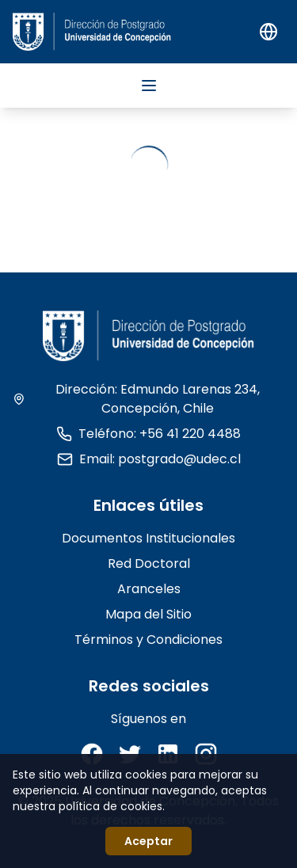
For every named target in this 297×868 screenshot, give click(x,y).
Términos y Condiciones (148, 640)
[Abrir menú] (149, 86)
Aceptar (148, 841)
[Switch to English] (268, 32)
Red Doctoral (149, 563)
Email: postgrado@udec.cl (149, 459)
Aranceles (149, 589)
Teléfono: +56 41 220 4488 (148, 434)
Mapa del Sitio (148, 614)
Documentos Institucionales (148, 538)
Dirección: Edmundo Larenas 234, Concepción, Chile (136, 399)
